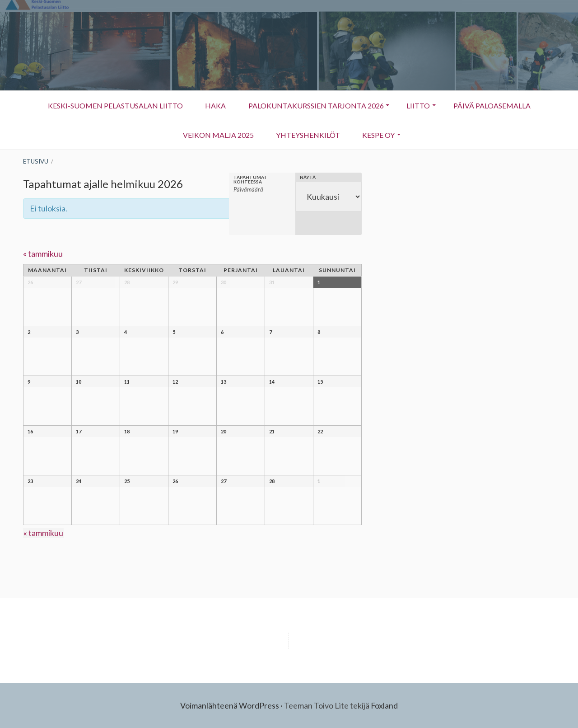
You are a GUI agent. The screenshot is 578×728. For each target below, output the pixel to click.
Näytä (308, 177)
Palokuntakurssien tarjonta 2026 (316, 106)
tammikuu (43, 254)
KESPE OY (374, 139)
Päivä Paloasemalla (493, 106)
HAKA (214, 106)
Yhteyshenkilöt (303, 139)
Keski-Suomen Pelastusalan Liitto (114, 106)
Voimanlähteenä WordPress (230, 705)
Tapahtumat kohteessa (250, 179)
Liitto (414, 110)
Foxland (385, 705)
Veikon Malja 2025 (217, 135)
